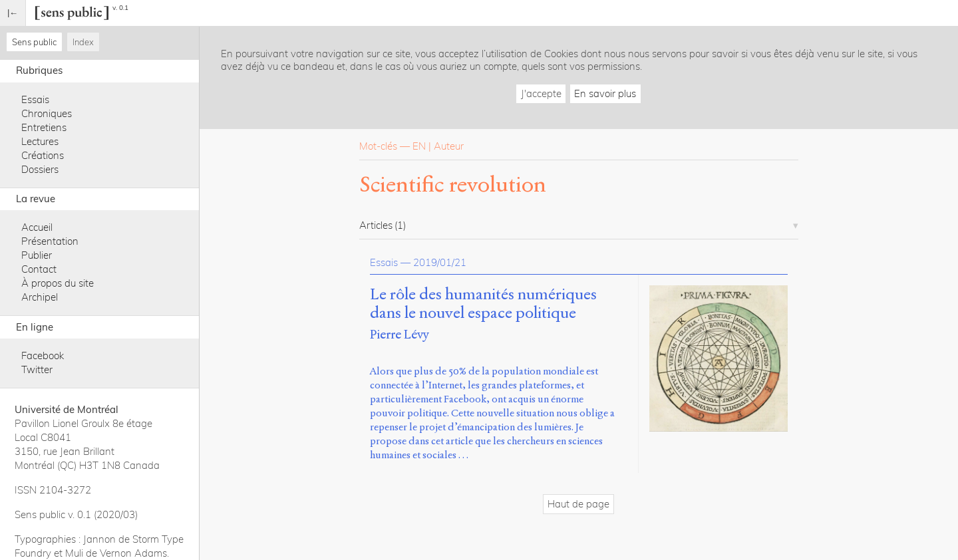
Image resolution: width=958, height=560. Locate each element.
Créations (43, 155)
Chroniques (47, 113)
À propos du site (58, 283)
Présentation (50, 241)
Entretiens (44, 127)
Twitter (37, 369)
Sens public (34, 42)
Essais (35, 99)
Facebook (43, 355)
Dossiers (40, 169)
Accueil (37, 227)
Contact (39, 269)
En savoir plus (605, 93)
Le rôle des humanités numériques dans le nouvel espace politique (483, 304)
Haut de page (578, 504)
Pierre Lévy (399, 334)
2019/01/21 (440, 262)
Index (83, 42)
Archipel (40, 297)
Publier (37, 255)
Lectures (40, 141)
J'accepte (541, 93)
